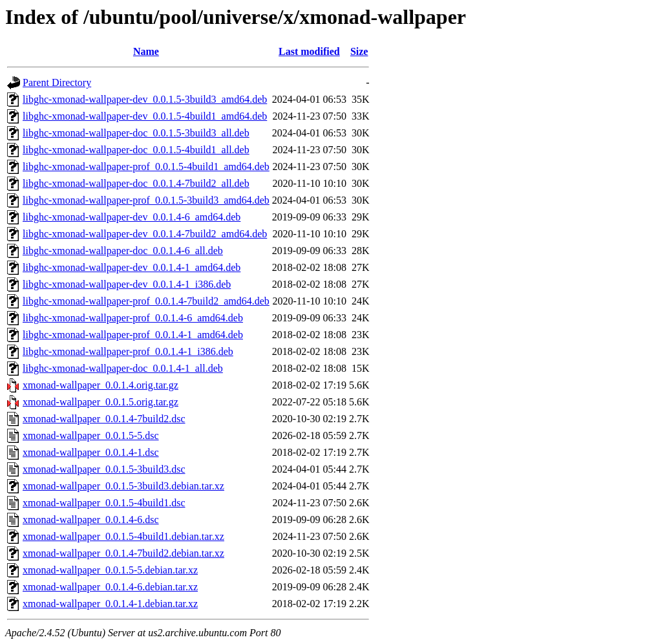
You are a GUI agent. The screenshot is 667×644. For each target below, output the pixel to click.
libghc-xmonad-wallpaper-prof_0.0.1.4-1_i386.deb (128, 351)
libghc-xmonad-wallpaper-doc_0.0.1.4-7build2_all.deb (136, 183)
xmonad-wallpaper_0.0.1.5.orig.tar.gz (101, 402)
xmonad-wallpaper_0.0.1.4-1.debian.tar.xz (110, 604)
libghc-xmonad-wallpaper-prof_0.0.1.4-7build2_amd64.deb (146, 301)
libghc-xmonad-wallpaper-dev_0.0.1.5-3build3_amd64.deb (145, 99)
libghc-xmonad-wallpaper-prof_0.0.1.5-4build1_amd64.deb (146, 166)
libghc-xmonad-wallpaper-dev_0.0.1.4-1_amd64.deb (132, 267)
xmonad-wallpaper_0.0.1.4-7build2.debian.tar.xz (123, 553)
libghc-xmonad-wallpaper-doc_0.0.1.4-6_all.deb (123, 251)
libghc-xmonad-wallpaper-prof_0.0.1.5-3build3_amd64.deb (146, 200)
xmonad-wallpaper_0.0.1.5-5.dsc (91, 435)
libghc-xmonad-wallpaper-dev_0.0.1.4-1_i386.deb (127, 284)
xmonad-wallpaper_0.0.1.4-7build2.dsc (104, 419)
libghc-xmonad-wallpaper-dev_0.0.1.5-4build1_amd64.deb (145, 116)
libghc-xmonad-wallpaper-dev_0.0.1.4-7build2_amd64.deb (145, 234)
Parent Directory (57, 82)
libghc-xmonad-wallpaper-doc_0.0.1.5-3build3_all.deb (136, 133)
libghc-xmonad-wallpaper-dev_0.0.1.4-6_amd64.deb (132, 217)
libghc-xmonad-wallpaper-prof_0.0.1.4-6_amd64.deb (133, 318)
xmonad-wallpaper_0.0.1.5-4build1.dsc (104, 503)
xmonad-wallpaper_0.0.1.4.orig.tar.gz (101, 385)
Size (359, 51)
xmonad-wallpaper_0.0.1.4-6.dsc (91, 520)
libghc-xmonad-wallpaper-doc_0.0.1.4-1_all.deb (123, 368)
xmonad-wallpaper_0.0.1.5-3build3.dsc (104, 469)
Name (146, 51)
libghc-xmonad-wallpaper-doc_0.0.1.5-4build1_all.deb (136, 150)
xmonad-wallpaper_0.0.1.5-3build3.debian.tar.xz (123, 486)
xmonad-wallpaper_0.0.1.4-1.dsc (91, 452)
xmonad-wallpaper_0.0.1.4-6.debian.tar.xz (110, 587)
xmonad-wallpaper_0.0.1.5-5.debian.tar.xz (110, 570)
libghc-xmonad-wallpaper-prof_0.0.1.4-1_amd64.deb (133, 335)
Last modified (309, 51)
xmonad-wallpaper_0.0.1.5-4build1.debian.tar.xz (123, 536)
